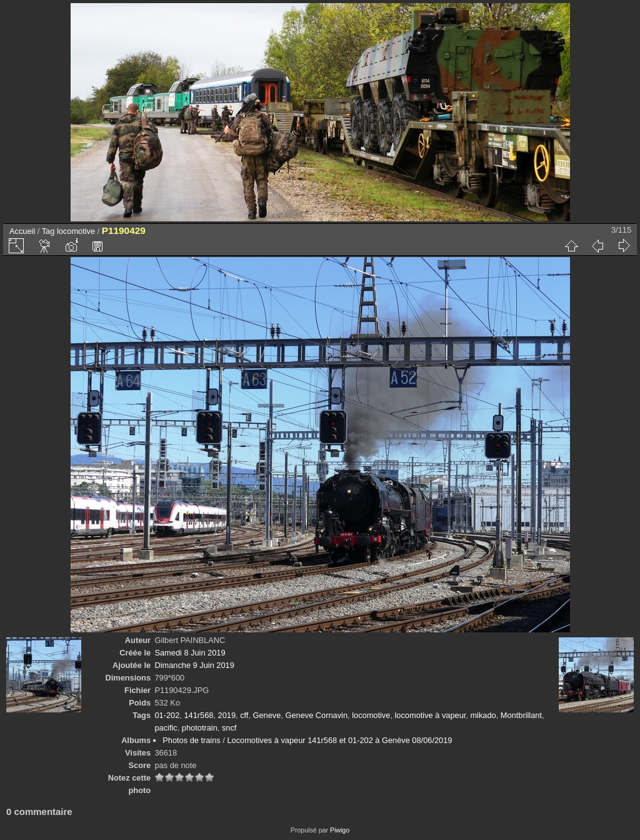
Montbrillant (521, 715)
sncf (229, 728)
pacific (166, 728)
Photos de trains (191, 740)
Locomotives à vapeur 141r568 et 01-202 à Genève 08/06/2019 (339, 740)
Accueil (22, 231)
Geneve (267, 715)
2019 (227, 715)
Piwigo (340, 830)
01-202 (167, 715)
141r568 (198, 715)
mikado (483, 715)
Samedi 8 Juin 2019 (190, 653)
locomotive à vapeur (431, 715)
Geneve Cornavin (316, 715)
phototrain (200, 728)
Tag (48, 231)
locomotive (76, 231)
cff (244, 715)
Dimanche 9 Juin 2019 (194, 665)
